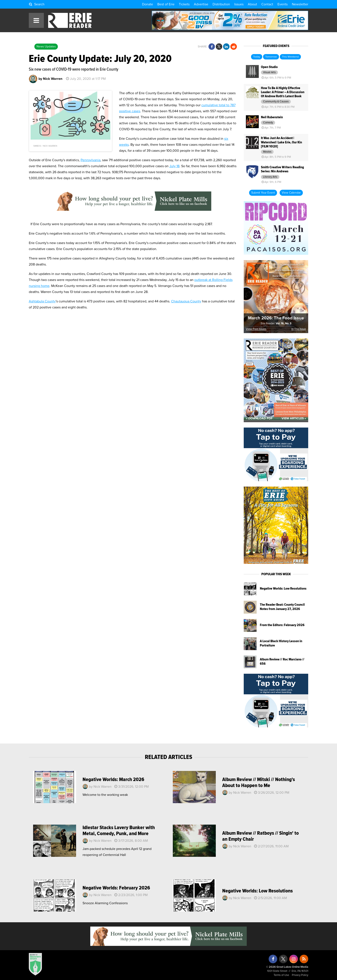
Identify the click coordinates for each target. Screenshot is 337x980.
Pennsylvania (90, 160)
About (252, 4)
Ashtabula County (42, 301)
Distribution (221, 4)
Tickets (184, 4)
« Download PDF (259, 419)
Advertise (201, 4)
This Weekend (290, 57)
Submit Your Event (263, 193)
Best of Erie (166, 4)
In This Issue (299, 329)
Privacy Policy (300, 975)
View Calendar (291, 193)
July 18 (174, 166)
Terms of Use (281, 975)
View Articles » (294, 419)
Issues (239, 4)
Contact (267, 4)
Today (257, 57)
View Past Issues (256, 329)
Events (283, 4)
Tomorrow (271, 57)
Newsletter (300, 4)
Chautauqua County (186, 301)
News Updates (46, 47)
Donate (148, 4)
